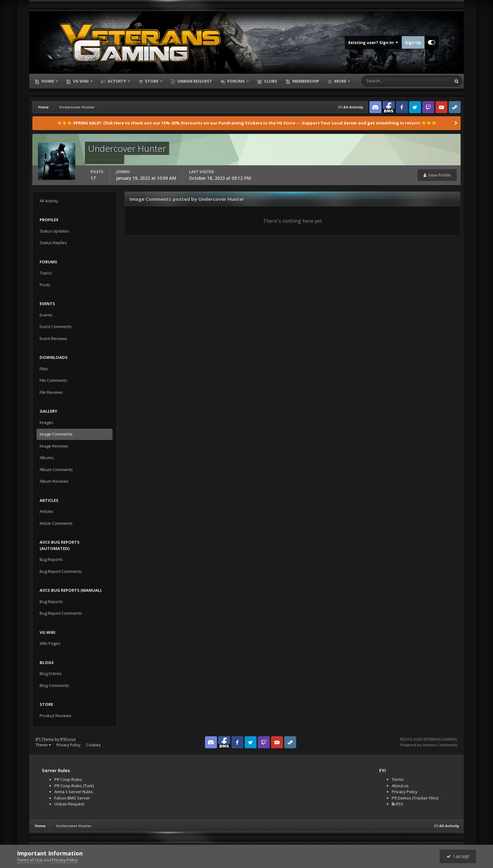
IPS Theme (45, 739)
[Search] (387, 81)
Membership (305, 81)
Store (152, 81)
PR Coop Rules (68, 779)
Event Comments (56, 327)
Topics (46, 273)
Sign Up (413, 42)
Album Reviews (54, 481)
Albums (47, 458)
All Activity (49, 201)
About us (400, 786)
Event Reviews (53, 338)
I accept (458, 856)
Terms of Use (30, 860)
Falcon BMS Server (72, 798)
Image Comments (56, 434)
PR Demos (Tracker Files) (415, 798)
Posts (45, 285)
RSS (398, 804)
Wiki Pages (50, 643)
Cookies (93, 745)
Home (48, 81)
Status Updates (54, 231)
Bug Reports (51, 559)
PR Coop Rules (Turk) (74, 786)
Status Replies (53, 243)
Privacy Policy (69, 745)
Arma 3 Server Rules (74, 792)
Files (44, 369)
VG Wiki (81, 81)
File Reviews (51, 392)
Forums (236, 81)
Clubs (270, 81)
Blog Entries (51, 673)
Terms (398, 779)
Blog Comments (54, 685)
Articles (47, 511)
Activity (117, 81)
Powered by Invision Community (429, 745)
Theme (43, 745)
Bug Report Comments (61, 571)
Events (46, 315)
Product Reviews (55, 716)
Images (47, 422)
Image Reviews (54, 446)
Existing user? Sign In (373, 42)
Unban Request (194, 81)
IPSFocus (68, 739)
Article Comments (56, 523)
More (340, 81)
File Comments (53, 380)
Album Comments (56, 470)
